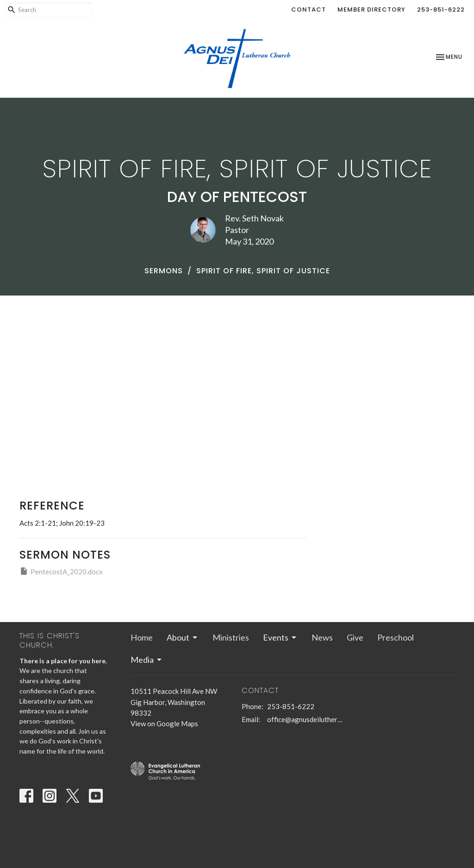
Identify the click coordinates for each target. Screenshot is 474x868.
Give (355, 637)
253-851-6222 (441, 9)
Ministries (231, 637)
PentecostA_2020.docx (61, 571)
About (183, 637)
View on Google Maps (164, 723)
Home (142, 637)
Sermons (164, 271)
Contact (309, 9)
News (322, 637)
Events (280, 637)
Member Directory (371, 9)
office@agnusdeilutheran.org (305, 719)
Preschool (396, 637)
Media (147, 660)
